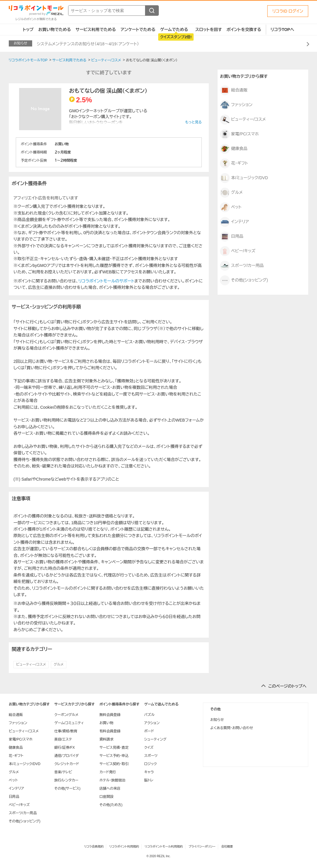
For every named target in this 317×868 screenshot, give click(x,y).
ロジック (150, 764)
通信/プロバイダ (67, 756)
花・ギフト (234, 163)
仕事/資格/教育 (66, 731)
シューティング (155, 739)
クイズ (149, 748)
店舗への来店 (110, 788)
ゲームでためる (174, 30)
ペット (231, 207)
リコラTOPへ (282, 30)
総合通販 (234, 90)
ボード (149, 731)
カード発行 (108, 772)
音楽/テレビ (63, 772)
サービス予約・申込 (114, 756)
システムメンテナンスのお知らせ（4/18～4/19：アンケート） (88, 44)
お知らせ (217, 720)
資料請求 (106, 739)
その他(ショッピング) (244, 280)
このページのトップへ (287, 686)
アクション (152, 723)
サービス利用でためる (96, 30)
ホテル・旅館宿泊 (112, 780)
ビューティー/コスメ (31, 665)
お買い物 (106, 723)
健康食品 (234, 149)
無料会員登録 (110, 715)
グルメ (58, 665)
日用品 (232, 237)
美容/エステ (63, 739)
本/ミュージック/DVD (244, 178)
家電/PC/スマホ (239, 134)
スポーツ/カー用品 (242, 266)
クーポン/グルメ (67, 715)
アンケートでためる (138, 30)
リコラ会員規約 (94, 847)
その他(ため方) (111, 805)
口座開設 (106, 797)
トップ (28, 30)
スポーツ (151, 756)
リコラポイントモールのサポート (106, 281)
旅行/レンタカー (66, 780)
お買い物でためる (55, 30)
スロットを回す (209, 30)
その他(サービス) (67, 788)
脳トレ (149, 780)
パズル (149, 715)
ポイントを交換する (244, 30)
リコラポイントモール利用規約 (164, 847)
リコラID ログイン (288, 11)
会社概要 (227, 847)
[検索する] (152, 11)
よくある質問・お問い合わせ (232, 728)
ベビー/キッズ (238, 251)
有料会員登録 (110, 731)
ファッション (236, 105)
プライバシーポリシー (202, 847)
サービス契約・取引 (114, 764)
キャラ (149, 772)
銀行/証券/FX (65, 748)
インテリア (234, 222)
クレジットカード (67, 764)
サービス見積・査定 (114, 748)
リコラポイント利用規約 (124, 847)
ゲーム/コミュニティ (69, 723)
